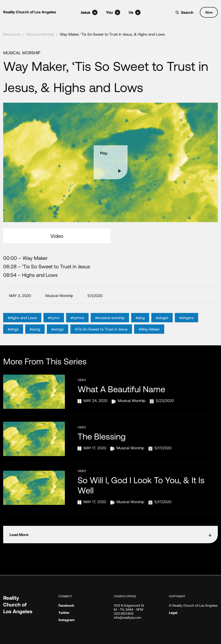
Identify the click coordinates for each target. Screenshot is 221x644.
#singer (162, 323)
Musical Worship (40, 34)
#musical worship (110, 323)
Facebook (66, 605)
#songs (58, 335)
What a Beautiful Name (121, 389)
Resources (12, 34)
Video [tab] (57, 236)
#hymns (77, 323)
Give (209, 12)
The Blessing (102, 436)
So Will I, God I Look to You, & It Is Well (141, 485)
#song (35, 335)
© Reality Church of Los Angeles (193, 605)
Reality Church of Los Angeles (30, 12)
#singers (186, 323)
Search (187, 12)
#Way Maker (149, 335)
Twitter (64, 612)
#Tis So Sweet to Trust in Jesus (101, 335)
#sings (13, 335)
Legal (173, 612)
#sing (140, 323)
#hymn (54, 323)
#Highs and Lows (22, 323)
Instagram (67, 620)
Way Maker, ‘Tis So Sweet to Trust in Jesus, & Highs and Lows (112, 34)
